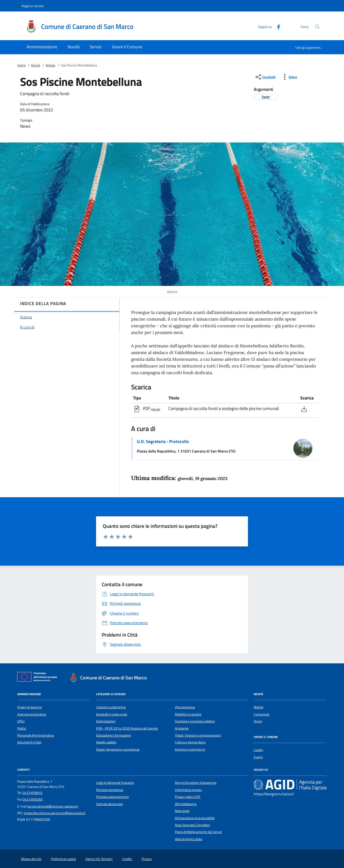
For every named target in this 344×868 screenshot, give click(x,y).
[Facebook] (277, 26)
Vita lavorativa (185, 707)
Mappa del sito (31, 859)
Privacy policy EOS (188, 797)
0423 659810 (32, 793)
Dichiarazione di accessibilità (195, 818)
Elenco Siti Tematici (99, 859)
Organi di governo (30, 707)
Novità (36, 65)
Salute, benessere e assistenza (118, 749)
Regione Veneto (33, 6)
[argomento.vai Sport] (266, 97)
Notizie (50, 65)
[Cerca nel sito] (317, 27)
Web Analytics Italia (188, 839)
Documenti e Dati (29, 742)
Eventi (258, 757)
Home (21, 65)
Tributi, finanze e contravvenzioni (198, 735)
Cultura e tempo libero (190, 742)
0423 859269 (33, 799)
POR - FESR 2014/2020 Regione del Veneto (127, 728)
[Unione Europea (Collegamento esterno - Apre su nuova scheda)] (38, 678)
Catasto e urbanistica (111, 707)
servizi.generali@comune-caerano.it (53, 806)
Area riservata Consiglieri (192, 825)
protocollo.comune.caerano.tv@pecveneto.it (54, 813)
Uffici (21, 721)
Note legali (182, 811)
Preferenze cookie (63, 859)
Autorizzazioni (106, 721)
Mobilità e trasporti (188, 714)
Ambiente (182, 728)
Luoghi (258, 750)
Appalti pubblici (106, 742)
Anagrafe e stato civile (112, 714)
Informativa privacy (188, 790)
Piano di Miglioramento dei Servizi (198, 832)
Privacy (147, 859)
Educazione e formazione (113, 735)
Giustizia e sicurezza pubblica (195, 721)
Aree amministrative (32, 714)
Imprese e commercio (190, 749)
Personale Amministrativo (36, 735)
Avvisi (258, 721)
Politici (22, 728)
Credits (127, 859)
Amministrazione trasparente (196, 783)
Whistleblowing (186, 804)
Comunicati (262, 714)
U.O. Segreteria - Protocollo (163, 441)
